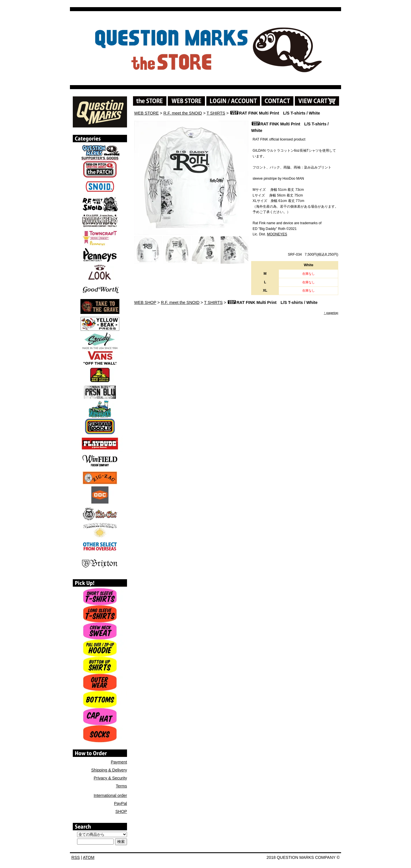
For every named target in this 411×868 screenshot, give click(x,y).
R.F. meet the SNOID (183, 113)
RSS (76, 857)
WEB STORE (146, 113)
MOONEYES (277, 234)
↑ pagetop (331, 313)
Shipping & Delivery (109, 770)
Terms (121, 786)
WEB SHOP (145, 302)
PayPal (120, 803)
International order (110, 795)
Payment (119, 762)
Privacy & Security (110, 778)
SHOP (121, 811)
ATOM (89, 857)
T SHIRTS (216, 113)
